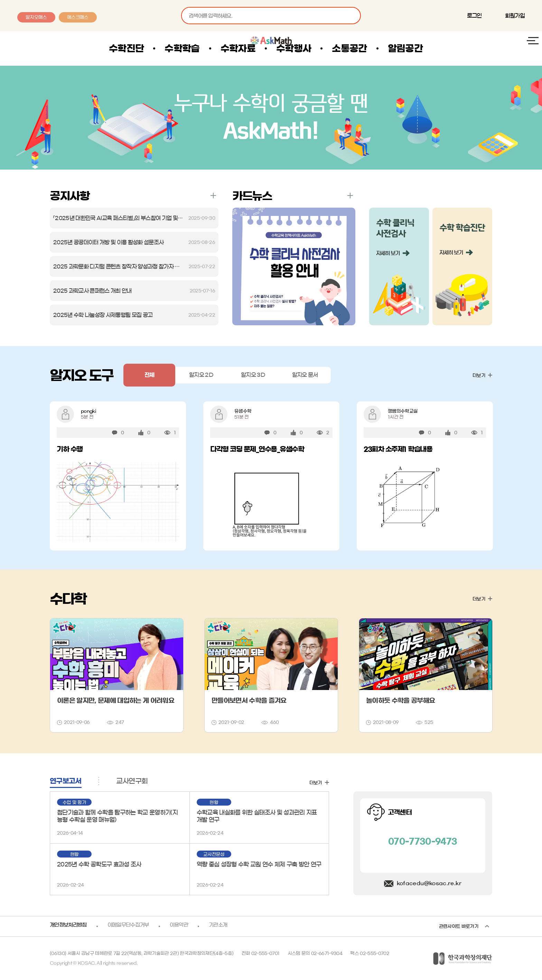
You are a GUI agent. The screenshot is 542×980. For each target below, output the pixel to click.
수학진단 (149, 48)
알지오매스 (36, 17)
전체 (149, 375)
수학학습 (204, 48)
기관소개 (226, 926)
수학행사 (316, 48)
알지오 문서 (305, 375)
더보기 (213, 196)
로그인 (474, 16)
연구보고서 (66, 781)
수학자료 (260, 48)
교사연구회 (132, 781)
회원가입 (515, 16)
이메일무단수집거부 (133, 926)
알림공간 (428, 48)
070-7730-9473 (423, 841)
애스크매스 (78, 17)
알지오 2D (201, 375)
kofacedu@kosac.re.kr (429, 883)
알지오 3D (253, 375)
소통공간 (372, 48)
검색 (352, 16)
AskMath (48, 48)
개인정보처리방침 (70, 926)
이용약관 (185, 926)
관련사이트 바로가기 (459, 926)
